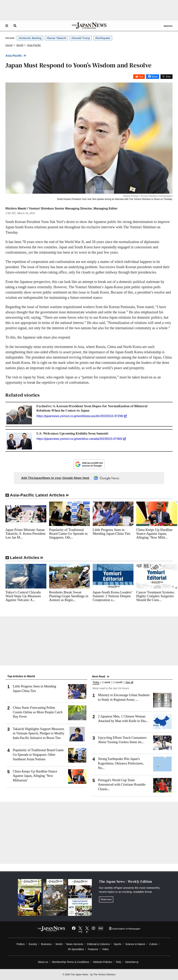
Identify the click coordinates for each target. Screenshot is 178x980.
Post (141, 77)
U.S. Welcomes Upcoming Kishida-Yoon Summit (72, 433)
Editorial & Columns (99, 944)
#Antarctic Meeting (30, 38)
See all (129, 682)
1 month (118, 682)
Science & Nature (135, 944)
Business (46, 944)
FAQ (118, 962)
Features (93, 949)
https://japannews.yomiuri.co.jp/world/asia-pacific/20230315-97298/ (82, 416)
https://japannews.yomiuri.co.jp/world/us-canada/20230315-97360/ (81, 439)
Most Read (99, 676)
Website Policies (103, 962)
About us (43, 962)
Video (105, 949)
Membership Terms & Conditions (71, 962)
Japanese (168, 26)
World (59, 944)
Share (154, 77)
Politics (21, 944)
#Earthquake (103, 38)
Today (96, 682)
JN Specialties (76, 949)
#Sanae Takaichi (56, 38)
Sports (117, 944)
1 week (106, 682)
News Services (75, 944)
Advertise (132, 962)
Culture (153, 944)
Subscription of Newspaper (125, 929)
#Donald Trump (81, 38)
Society (33, 944)
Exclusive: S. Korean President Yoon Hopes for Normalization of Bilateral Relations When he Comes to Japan (92, 408)
